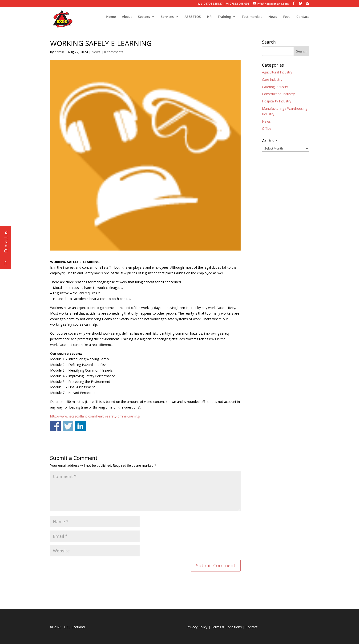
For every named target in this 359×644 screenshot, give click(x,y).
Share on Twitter (68, 426)
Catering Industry (275, 87)
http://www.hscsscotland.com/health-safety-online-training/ (95, 416)
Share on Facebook (55, 426)
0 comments (114, 52)
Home (111, 17)
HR (209, 17)
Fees (287, 17)
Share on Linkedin (80, 426)
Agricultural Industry (277, 72)
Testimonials (252, 17)
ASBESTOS (193, 17)
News (273, 17)
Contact (303, 17)
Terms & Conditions (226, 627)
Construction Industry (278, 94)
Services (167, 17)
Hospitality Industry (277, 101)
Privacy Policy (197, 627)
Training (224, 17)
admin (59, 52)
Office (267, 128)
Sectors (144, 17)
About (127, 17)
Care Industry (272, 79)
